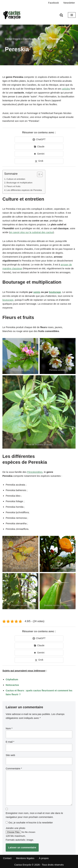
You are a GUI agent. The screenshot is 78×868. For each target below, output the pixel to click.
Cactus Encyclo (13, 39)
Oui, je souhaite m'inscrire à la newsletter (29, 822)
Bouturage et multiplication (19, 183)
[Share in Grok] (39, 161)
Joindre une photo (15, 828)
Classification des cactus (36, 39)
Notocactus (12, 685)
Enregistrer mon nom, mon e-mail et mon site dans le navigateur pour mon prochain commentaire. (34, 815)
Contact (7, 858)
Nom (9, 728)
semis (37, 292)
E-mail (10, 742)
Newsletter (69, 3)
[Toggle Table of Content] (38, 174)
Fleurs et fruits (13, 186)
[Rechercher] (61, 15)
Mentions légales (25, 858)
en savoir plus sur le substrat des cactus (31, 232)
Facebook (53, 3)
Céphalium (12, 679)
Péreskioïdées (35, 472)
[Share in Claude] (39, 147)
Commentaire (14, 768)
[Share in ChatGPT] (39, 140)
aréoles (66, 89)
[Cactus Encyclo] (13, 15)
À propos (44, 858)
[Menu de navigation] (72, 15)
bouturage (55, 292)
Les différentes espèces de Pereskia (24, 190)
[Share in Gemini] (39, 154)
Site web (10, 755)
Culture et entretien (16, 179)
